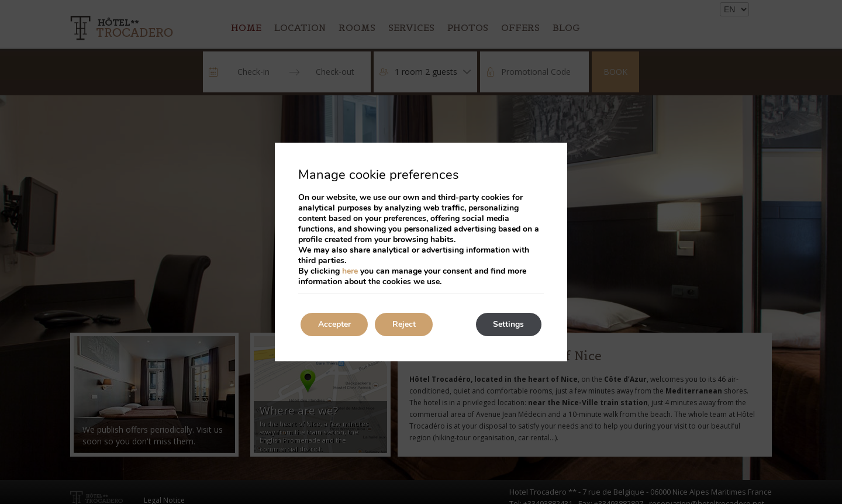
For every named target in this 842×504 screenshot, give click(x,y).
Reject (405, 324)
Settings (508, 324)
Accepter (334, 324)
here (350, 271)
